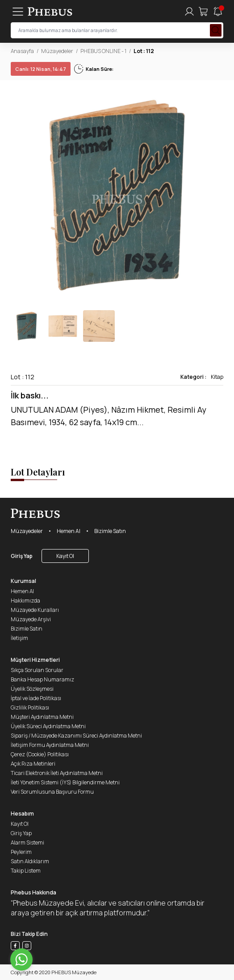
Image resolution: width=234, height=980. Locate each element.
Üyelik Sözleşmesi (32, 689)
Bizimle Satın (110, 531)
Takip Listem (26, 871)
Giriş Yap (22, 556)
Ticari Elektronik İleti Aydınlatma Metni (57, 773)
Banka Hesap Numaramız (42, 679)
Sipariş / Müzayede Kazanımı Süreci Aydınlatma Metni (76, 736)
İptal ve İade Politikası (36, 698)
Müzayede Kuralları (35, 610)
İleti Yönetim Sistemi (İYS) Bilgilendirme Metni (65, 782)
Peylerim (21, 852)
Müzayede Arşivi (31, 619)
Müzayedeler (57, 51)
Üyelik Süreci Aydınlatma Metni (48, 726)
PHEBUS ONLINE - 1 (103, 51)
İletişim (19, 638)
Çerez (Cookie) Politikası (40, 754)
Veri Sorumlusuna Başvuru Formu (52, 792)
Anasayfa (22, 51)
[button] (216, 195)
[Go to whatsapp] (21, 959)
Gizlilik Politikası (30, 707)
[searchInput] (117, 30)
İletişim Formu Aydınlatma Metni (50, 745)
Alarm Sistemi (27, 843)
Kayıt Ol (65, 556)
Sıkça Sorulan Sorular (37, 670)
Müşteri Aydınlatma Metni (42, 717)
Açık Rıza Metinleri (33, 764)
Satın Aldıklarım (30, 861)
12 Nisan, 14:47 (41, 69)
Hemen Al (69, 531)
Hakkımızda (25, 601)
